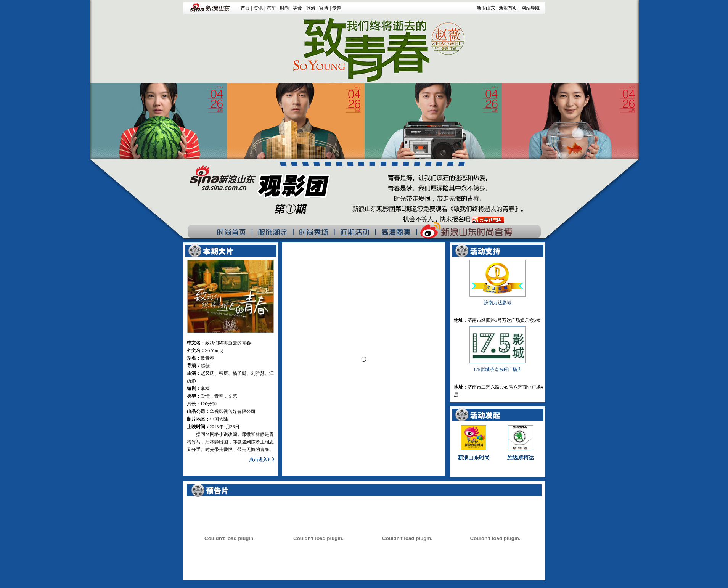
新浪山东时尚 (474, 458)
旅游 (311, 8)
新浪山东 (486, 8)
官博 (324, 8)
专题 (337, 8)
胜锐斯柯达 (521, 458)
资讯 (258, 8)
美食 (297, 8)
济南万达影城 (498, 303)
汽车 (271, 8)
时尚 (284, 8)
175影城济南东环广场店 (498, 370)
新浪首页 (508, 8)
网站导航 (530, 8)
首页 (245, 8)
